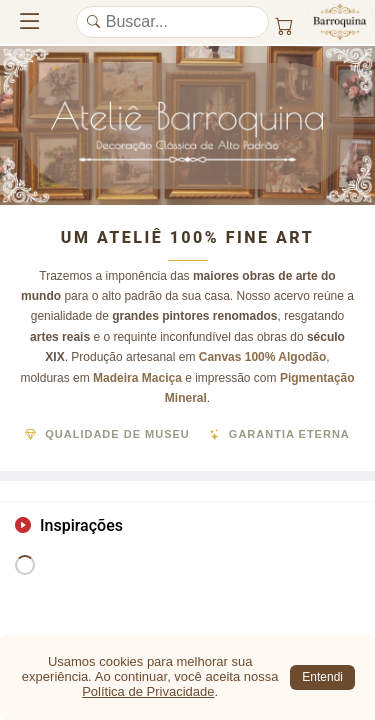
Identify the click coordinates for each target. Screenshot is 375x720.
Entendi (322, 677)
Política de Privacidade (148, 691)
